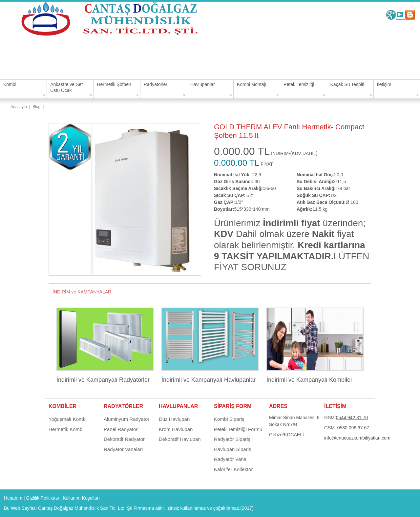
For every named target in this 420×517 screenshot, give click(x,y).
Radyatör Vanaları (123, 449)
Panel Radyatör (121, 429)
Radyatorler (156, 84)
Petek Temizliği (299, 84)
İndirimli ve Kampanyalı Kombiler (309, 380)
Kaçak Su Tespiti (347, 84)
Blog (36, 107)
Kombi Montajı (252, 84)
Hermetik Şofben (114, 84)
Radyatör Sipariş (232, 439)
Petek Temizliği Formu (238, 429)
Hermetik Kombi (66, 429)
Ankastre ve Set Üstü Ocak (66, 87)
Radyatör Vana (230, 459)
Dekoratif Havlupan (180, 439)
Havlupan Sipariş (232, 449)
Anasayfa (19, 107)
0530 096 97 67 (353, 428)
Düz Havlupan (174, 419)
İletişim (384, 84)
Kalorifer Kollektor (233, 469)
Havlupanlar (203, 84)
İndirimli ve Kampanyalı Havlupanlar (209, 380)
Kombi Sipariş (229, 419)
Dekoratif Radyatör (124, 439)
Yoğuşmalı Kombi (68, 419)
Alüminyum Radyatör (126, 419)
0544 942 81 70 (352, 418)
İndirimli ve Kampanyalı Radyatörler (103, 380)
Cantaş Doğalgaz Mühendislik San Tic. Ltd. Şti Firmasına (96, 508)
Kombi (10, 84)
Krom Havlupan (176, 429)
